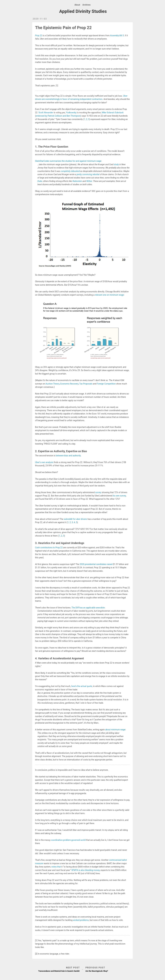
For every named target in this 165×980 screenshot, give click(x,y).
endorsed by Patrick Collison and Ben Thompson (58, 116)
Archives (87, 5)
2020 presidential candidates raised (96, 564)
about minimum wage (115, 730)
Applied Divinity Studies (83, 11)
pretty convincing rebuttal (88, 174)
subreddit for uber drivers (75, 519)
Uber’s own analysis (44, 462)
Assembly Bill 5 (117, 35)
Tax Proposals (86, 384)
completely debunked (70, 171)
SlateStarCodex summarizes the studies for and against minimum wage (68, 161)
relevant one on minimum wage (109, 295)
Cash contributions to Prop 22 (49, 548)
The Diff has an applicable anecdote (88, 608)
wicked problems (81, 920)
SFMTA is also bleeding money (85, 870)
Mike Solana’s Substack (113, 113)
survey (98, 492)
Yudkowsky (71, 113)
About (77, 5)
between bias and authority (68, 456)
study (116, 164)
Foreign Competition (106, 384)
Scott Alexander (46, 113)
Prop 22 (39, 35)
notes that (56, 867)
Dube (40, 181)
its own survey (119, 496)
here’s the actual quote (82, 686)
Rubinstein (77, 181)
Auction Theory (52, 384)
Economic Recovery (69, 384)
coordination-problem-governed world (68, 840)
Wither (89, 181)
